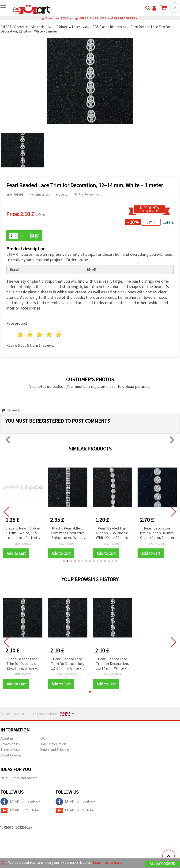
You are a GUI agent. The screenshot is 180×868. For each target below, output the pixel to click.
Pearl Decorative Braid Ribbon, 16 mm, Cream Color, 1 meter (158, 533)
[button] (64, 561)
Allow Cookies (162, 864)
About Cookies (11, 755)
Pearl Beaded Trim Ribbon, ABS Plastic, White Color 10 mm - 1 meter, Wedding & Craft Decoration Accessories (113, 533)
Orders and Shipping (54, 750)
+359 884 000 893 (122, 18)
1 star (21, 334)
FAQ (43, 738)
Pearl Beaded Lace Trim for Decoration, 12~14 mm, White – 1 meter (23, 664)
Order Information (53, 744)
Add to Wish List (87, 194)
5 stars (59, 334)
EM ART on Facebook (20, 802)
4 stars (49, 334)
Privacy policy (10, 744)
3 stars (40, 334)
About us (7, 738)
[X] (3, 862)
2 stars (30, 334)
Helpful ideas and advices (19, 778)
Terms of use (10, 750)
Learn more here (107, 862)
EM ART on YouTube (20, 810)
